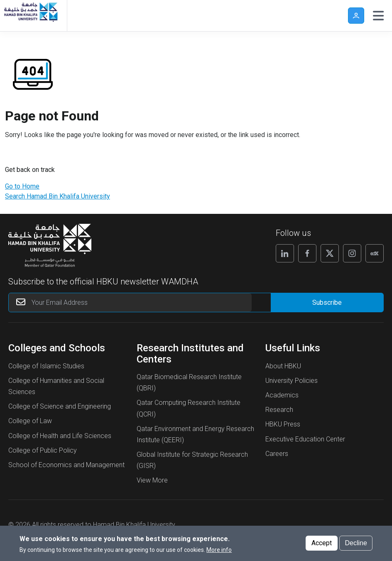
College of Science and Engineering (60, 406)
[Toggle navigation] (378, 16)
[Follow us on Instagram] (352, 253)
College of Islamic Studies (46, 366)
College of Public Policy (43, 450)
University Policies (292, 381)
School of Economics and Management (66, 465)
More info (219, 550)
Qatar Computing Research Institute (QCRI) (189, 408)
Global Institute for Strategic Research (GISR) (192, 460)
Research (279, 410)
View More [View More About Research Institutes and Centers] (152, 480)
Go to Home (22, 186)
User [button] (356, 16)
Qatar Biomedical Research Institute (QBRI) (189, 382)
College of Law (30, 421)
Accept (322, 543)
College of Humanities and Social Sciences (56, 386)
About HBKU (283, 366)
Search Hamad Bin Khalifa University (58, 196)
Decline (356, 543)
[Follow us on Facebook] (307, 253)
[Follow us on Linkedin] (285, 253)
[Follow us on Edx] (375, 253)
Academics (282, 395)
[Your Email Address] (130, 303)
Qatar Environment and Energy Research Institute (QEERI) (195, 434)
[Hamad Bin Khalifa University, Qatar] (30, 16)
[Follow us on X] (330, 253)
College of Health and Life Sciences (60, 436)
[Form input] (327, 303)
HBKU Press (283, 424)
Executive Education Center (305, 439)
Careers (277, 454)
